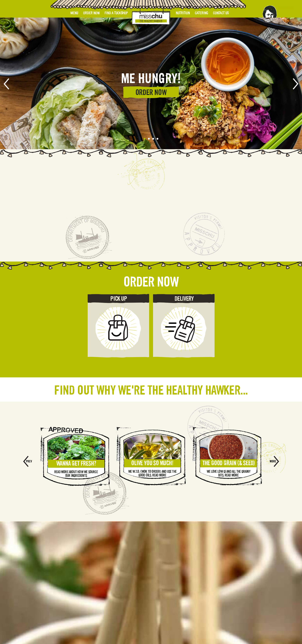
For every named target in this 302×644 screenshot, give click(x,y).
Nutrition (183, 13)
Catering (201, 13)
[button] (145, 139)
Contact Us (221, 13)
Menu (74, 13)
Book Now (286, 8)
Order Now (91, 13)
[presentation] (9, 84)
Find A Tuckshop (116, 13)
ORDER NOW (151, 92)
